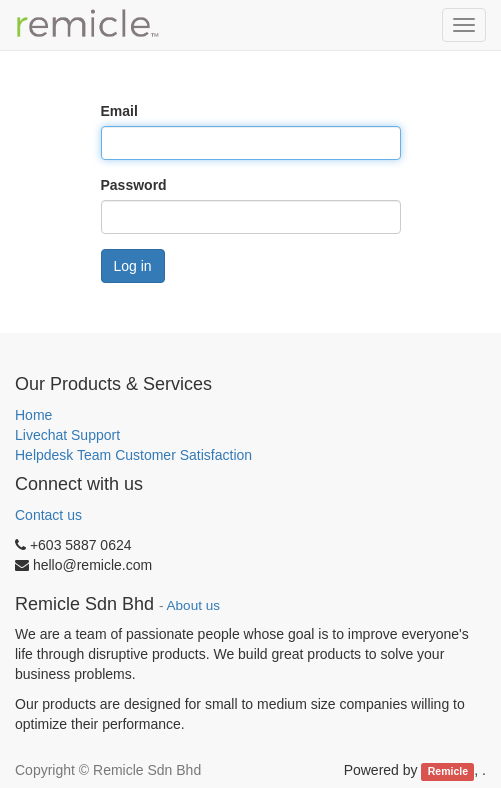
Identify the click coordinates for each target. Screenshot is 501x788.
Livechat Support (67, 435)
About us (193, 605)
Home (33, 415)
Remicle (448, 771)
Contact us (48, 515)
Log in (133, 266)
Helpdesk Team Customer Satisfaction (133, 455)
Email (119, 111)
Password (134, 185)
